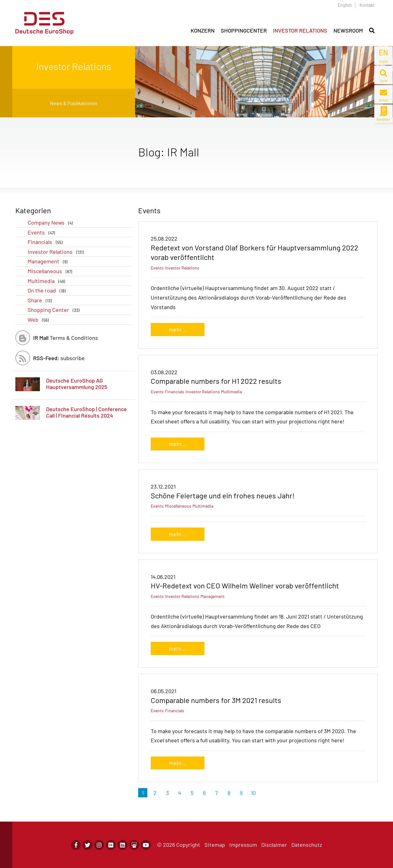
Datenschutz (307, 845)
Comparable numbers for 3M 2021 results (216, 700)
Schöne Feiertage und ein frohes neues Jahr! (223, 495)
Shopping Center (55, 310)
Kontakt (367, 5)
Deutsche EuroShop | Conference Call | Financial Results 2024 (86, 412)
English (345, 5)
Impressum (243, 845)
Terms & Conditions (66, 338)
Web (39, 320)
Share (41, 300)
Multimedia (48, 281)
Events (43, 232)
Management (49, 261)
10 (253, 793)
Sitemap (215, 845)
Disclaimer (274, 845)
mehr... (177, 329)
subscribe (59, 358)
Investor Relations (57, 252)
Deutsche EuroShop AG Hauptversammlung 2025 (77, 384)
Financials (46, 242)
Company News (51, 223)
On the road (48, 291)
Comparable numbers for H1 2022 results (216, 381)
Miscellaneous (51, 271)
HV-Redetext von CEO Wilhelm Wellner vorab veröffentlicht (245, 585)
